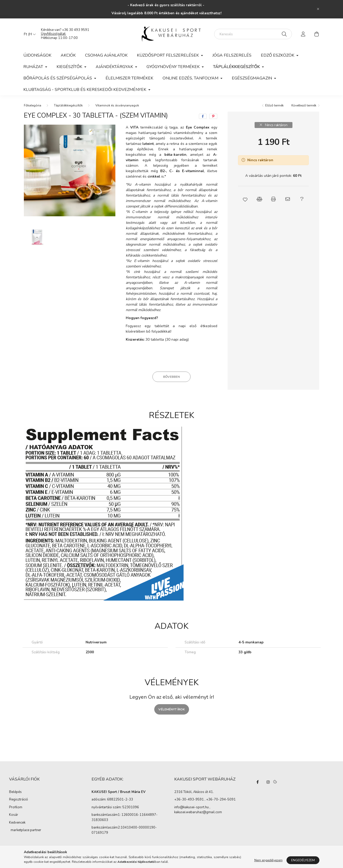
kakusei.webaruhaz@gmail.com (198, 812)
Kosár (14, 815)
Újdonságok (37, 55)
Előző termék (274, 105)
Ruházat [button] (34, 67)
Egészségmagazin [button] (252, 78)
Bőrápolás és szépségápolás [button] (58, 78)
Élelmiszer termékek (129, 78)
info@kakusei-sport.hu (191, 808)
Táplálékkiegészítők (68, 105)
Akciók (68, 55)
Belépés (15, 792)
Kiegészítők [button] (70, 67)
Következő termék (304, 105)
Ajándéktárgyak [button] (115, 67)
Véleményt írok (172, 709)
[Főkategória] (33, 105)
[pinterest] (213, 116)
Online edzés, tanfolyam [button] (191, 78)
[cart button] (317, 34)
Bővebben (171, 377)
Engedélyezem (303, 860)
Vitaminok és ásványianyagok (117, 105)
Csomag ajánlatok (106, 55)
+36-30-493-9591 (189, 800)
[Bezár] (318, 9)
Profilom (16, 807)
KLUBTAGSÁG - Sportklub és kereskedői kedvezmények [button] (85, 90)
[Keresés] (253, 34)
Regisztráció (19, 799)
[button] (245, 199)
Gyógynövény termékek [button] (174, 67)
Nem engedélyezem (268, 860)
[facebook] (203, 116)
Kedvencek (17, 823)
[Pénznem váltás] (29, 34)
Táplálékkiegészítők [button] (237, 67)
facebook (258, 782)
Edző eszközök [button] (278, 55)
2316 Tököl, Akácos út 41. (194, 792)
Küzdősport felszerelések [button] (168, 55)
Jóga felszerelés (232, 55)
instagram (268, 782)
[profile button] (303, 34)
